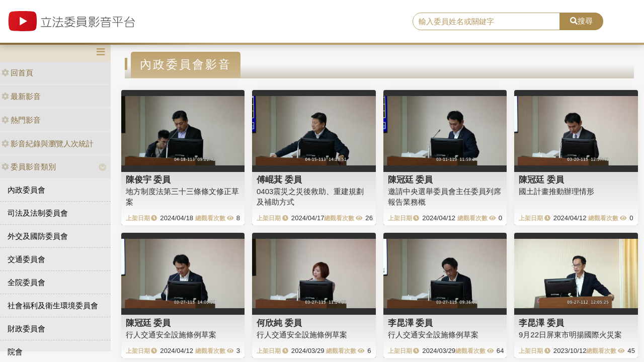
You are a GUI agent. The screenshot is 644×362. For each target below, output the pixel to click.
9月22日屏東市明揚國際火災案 (570, 335)
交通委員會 (26, 259)
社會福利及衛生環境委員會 (53, 305)
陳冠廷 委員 (411, 179)
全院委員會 (26, 282)
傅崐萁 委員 (279, 179)
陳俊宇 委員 (148, 179)
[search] (486, 22)
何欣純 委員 (279, 323)
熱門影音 (21, 120)
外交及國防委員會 (38, 236)
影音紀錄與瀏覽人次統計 (48, 144)
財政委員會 (26, 329)
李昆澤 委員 (411, 323)
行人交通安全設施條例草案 (171, 335)
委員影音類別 (29, 167)
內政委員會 (26, 190)
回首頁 (17, 73)
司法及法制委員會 (38, 213)
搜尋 (581, 21)
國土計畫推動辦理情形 (556, 191)
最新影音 (21, 96)
